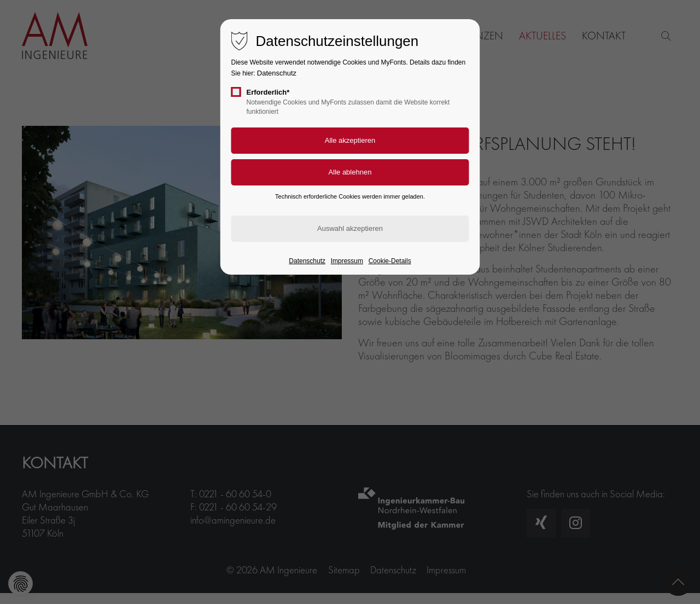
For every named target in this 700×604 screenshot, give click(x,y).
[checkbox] (236, 92)
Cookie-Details (390, 261)
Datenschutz (277, 73)
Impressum (347, 261)
